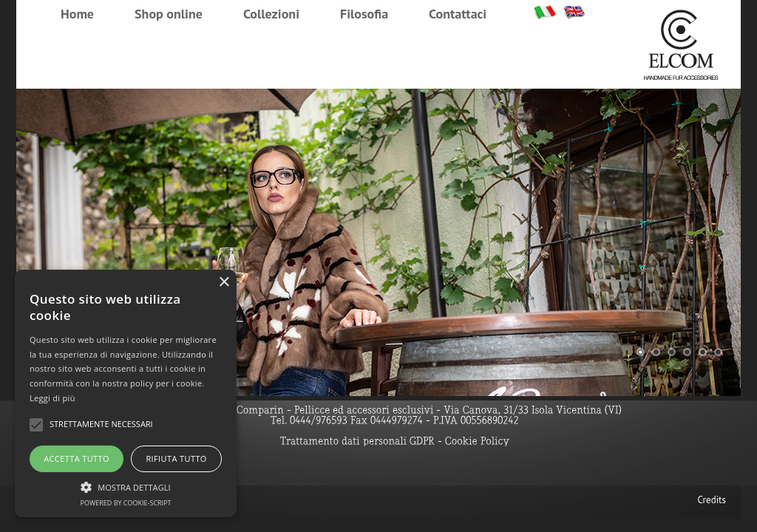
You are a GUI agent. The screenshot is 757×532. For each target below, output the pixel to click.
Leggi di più (52, 398)
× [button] (224, 283)
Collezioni (271, 14)
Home (77, 14)
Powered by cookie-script (126, 503)
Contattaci (458, 14)
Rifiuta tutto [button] (176, 458)
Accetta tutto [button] (77, 458)
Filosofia (364, 14)
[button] (126, 485)
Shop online (169, 14)
